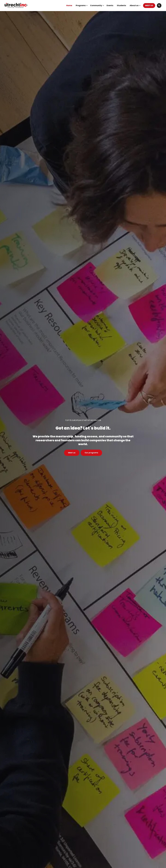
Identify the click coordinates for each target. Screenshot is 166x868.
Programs (82, 5)
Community (97, 5)
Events (110, 5)
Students (121, 5)
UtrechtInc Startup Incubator (16, 6)
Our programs (91, 453)
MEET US (149, 5)
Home (69, 5)
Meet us (72, 453)
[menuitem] (69, 6)
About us (135, 5)
